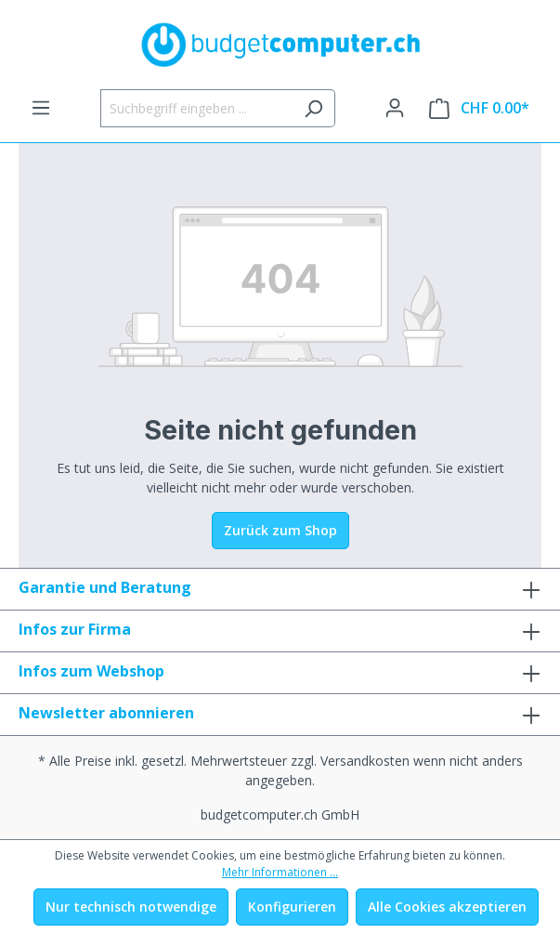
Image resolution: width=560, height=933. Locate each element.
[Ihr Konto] (395, 108)
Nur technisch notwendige (131, 907)
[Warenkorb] (479, 108)
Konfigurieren (292, 907)
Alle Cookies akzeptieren (447, 907)
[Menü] (41, 108)
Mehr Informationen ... (280, 872)
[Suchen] (313, 108)
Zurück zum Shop (280, 530)
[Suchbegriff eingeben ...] (196, 108)
